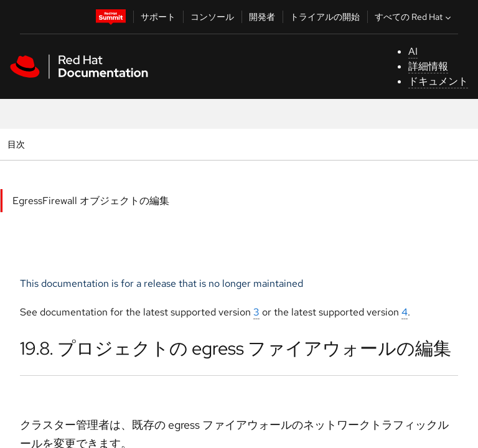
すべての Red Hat (414, 17)
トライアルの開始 (325, 17)
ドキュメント (438, 81)
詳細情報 (428, 66)
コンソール (212, 17)
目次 (18, 144)
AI (413, 51)
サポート (158, 17)
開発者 (262, 17)
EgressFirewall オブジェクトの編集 (91, 201)
